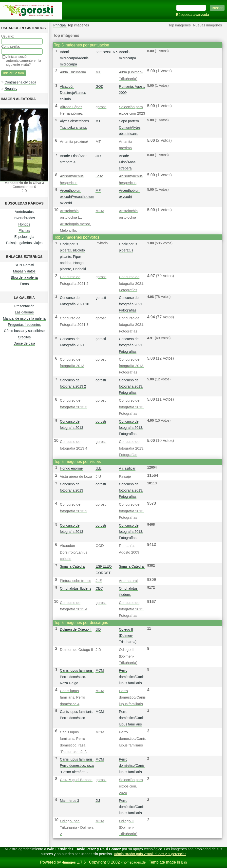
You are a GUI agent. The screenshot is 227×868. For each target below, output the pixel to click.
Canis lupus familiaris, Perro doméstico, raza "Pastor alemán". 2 (77, 765)
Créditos (24, 337)
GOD (99, 86)
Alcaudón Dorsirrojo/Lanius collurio (73, 93)
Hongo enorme (71, 468)
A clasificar (127, 468)
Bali (184, 862)
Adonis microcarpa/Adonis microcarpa (74, 58)
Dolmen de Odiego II (76, 629)
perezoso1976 (106, 52)
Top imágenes (180, 25)
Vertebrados (24, 212)
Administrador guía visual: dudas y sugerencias (150, 854)
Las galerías (24, 312)
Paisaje (125, 476)
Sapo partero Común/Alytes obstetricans (130, 127)
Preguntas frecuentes (24, 325)
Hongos (24, 224)
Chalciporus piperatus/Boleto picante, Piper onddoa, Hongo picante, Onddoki (73, 257)
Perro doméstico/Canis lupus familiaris (132, 677)
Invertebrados (24, 218)
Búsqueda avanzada (193, 15)
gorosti (101, 107)
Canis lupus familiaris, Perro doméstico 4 (73, 697)
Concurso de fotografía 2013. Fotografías (132, 366)
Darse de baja (24, 343)
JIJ (98, 801)
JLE (98, 468)
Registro (11, 88)
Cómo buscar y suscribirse (24, 331)
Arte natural (128, 581)
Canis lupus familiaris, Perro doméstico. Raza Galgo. (77, 677)
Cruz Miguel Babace (76, 780)
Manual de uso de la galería (24, 318)
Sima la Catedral (73, 566)
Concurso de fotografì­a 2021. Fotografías (132, 283)
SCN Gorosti (24, 265)
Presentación (24, 306)
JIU (98, 476)
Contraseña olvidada (20, 82)
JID (98, 156)
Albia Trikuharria (73, 72)
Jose (99, 176)
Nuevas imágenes (207, 25)
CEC (99, 588)
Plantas (24, 230)
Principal (60, 25)
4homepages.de (133, 862)
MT (98, 72)
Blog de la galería (24, 277)
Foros (24, 284)
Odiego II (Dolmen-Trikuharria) (128, 636)
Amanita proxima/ (74, 142)
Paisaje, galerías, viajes (24, 243)
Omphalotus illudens (76, 588)
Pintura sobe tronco (76, 581)
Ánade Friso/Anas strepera (127, 162)
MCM (100, 211)
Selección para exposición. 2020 (131, 786)
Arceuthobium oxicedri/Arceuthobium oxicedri (77, 197)
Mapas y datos (24, 271)
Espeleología (24, 237)
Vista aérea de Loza (76, 476)
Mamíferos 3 (70, 801)
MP (98, 190)
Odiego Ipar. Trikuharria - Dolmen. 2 (77, 828)
